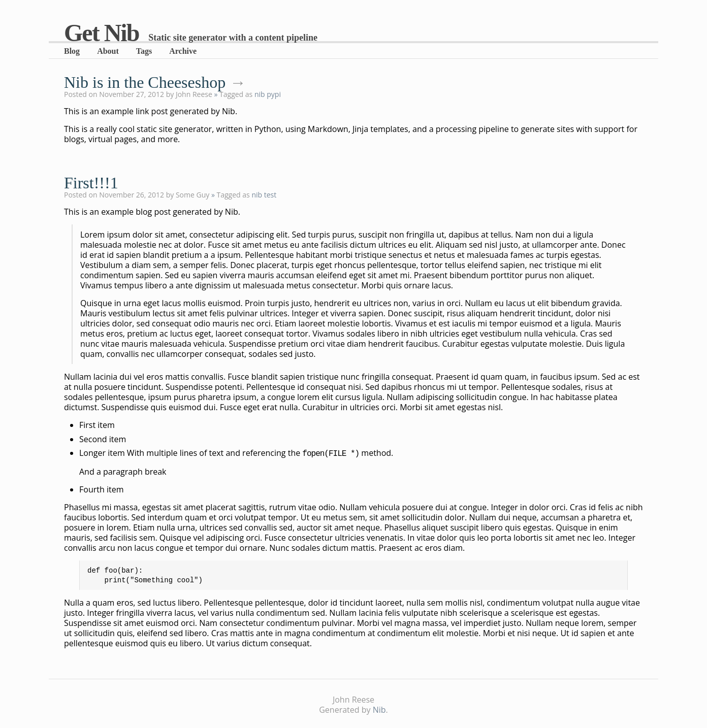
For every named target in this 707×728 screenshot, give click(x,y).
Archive (183, 51)
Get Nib (101, 33)
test (270, 195)
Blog (72, 51)
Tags (144, 51)
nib (260, 94)
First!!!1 (91, 183)
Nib (379, 708)
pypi (274, 94)
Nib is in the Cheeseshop (145, 82)
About (108, 51)
